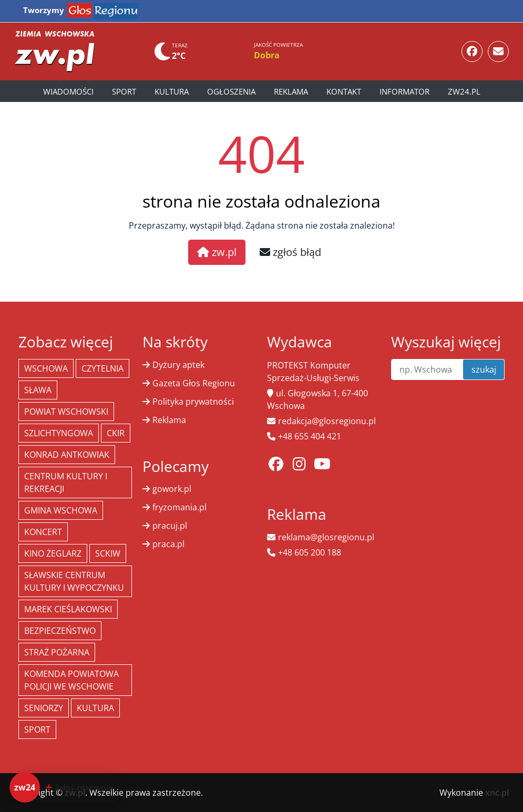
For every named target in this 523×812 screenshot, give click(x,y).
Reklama (291, 91)
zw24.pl (464, 91)
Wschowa (46, 368)
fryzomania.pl (180, 507)
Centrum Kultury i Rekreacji (66, 482)
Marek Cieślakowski (68, 609)
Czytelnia (102, 368)
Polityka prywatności (193, 402)
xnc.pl (497, 793)
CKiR (116, 433)
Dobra (267, 55)
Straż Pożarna (57, 652)
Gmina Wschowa (61, 510)
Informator (404, 91)
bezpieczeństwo (60, 631)
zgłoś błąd (290, 252)
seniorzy (44, 708)
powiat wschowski (66, 412)
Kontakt (344, 91)
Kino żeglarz (53, 553)
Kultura (172, 91)
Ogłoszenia (231, 91)
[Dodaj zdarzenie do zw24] (66, 787)
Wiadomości (68, 91)
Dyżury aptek (178, 365)
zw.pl (217, 252)
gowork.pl (172, 489)
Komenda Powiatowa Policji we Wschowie (71, 680)
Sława (38, 390)
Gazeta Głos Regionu (194, 383)
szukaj (484, 369)
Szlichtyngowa (59, 433)
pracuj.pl (170, 526)
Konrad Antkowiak (67, 455)
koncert (43, 532)
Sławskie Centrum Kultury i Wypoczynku (74, 581)
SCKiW (108, 553)
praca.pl (168, 544)
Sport (124, 91)
